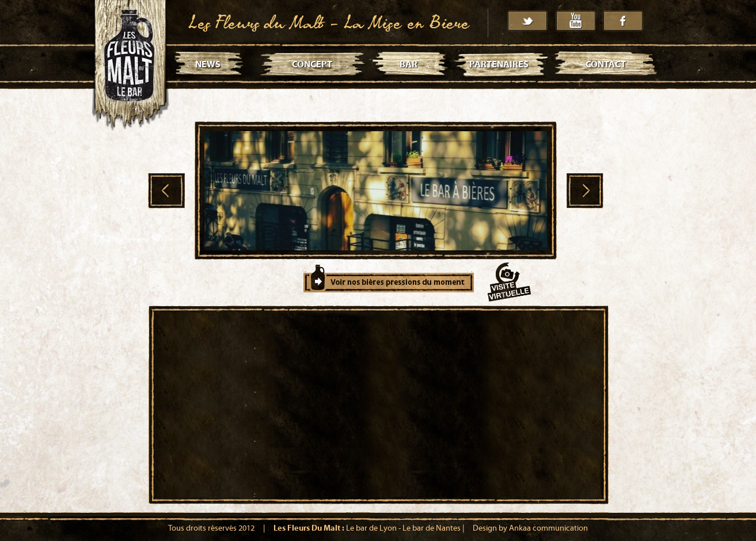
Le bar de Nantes (432, 528)
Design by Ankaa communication (530, 528)
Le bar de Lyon (371, 528)
